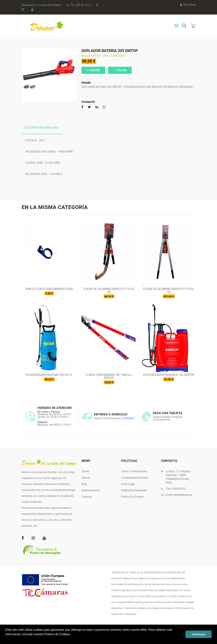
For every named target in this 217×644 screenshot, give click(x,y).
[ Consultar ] (128, 418)
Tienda (85, 471)
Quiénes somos (91, 490)
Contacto (87, 497)
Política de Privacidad (134, 490)
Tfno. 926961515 (176, 489)
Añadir (93, 70)
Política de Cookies (132, 497)
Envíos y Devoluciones (134, 471)
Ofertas (86, 478)
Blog (84, 484)
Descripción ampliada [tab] (42, 128)
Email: (179, 495)
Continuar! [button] (199, 634)
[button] (6, 639)
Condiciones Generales (135, 478)
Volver (120, 70)
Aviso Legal (128, 484)
